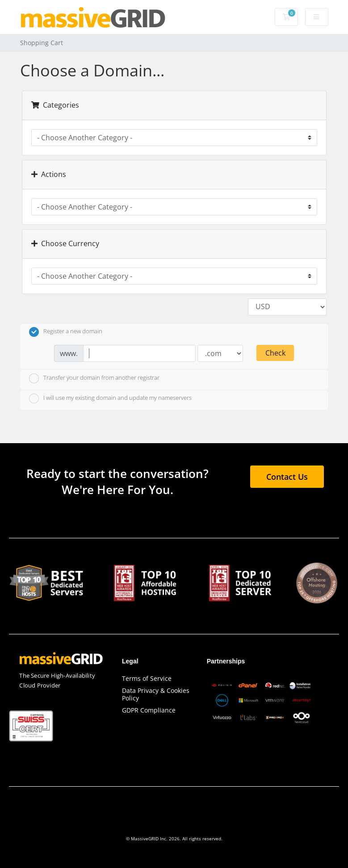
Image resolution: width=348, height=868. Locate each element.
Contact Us (287, 477)
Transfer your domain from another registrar (94, 378)
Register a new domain (66, 332)
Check (275, 353)
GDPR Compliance (149, 710)
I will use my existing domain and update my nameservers (110, 398)
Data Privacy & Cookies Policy (156, 694)
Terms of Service (147, 678)
